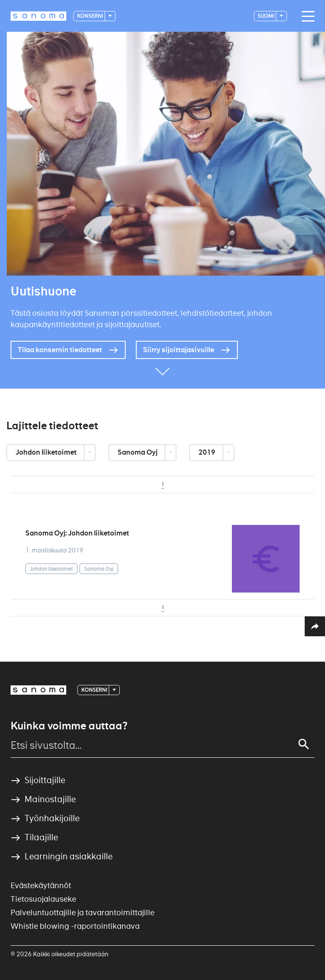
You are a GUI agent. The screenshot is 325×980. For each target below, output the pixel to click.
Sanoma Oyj (138, 452)
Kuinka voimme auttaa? (69, 726)
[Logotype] (39, 16)
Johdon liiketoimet (47, 452)
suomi (266, 16)
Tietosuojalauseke (43, 899)
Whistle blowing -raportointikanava (75, 926)
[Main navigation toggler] (306, 17)
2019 (208, 452)
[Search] (304, 744)
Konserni (90, 16)
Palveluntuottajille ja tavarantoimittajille (83, 912)
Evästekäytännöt (41, 885)
